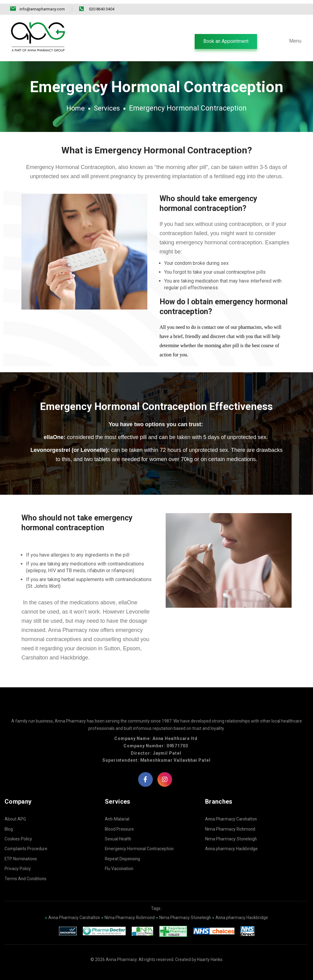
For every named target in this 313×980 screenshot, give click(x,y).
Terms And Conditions (26, 878)
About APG (15, 818)
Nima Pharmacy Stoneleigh (231, 838)
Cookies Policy (18, 838)
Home (75, 105)
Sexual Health (118, 838)
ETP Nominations (21, 858)
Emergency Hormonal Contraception (140, 848)
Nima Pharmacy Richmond (231, 828)
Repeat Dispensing (123, 858)
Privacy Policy (18, 868)
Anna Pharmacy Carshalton (232, 818)
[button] (225, 38)
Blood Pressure (120, 828)
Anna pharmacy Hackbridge (232, 848)
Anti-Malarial (117, 818)
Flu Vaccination (119, 868)
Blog (9, 828)
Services (107, 105)
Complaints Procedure (26, 848)
